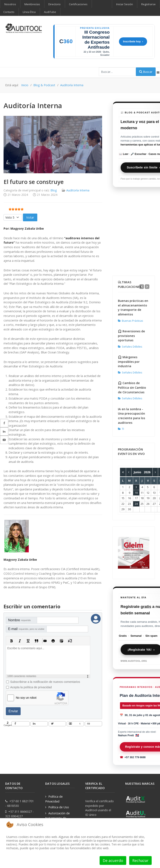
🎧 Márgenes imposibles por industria (129, 362)
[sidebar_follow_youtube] (4, 440)
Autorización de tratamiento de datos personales (57, 818)
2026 (147, 472)
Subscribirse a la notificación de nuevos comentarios (45, 682)
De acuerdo (113, 860)
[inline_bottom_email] (93, 724)
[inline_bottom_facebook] (21, 724)
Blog (54, 190)
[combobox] (117, 72)
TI (121, 429)
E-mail (26, 629)
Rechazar (140, 860)
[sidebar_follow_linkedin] (4, 431)
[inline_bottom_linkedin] (39, 724)
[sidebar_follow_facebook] (4, 423)
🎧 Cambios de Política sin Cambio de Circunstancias (132, 387)
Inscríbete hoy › (133, 42)
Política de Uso (59, 807)
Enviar (13, 711)
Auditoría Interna (78, 190)
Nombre (19, 620)
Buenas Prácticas (131, 321)
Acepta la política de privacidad (31, 687)
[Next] (147, 287)
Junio (139, 472)
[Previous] (142, 287)
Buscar (146, 72)
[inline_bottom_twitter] (57, 724)
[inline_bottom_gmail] (75, 724)
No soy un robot (26, 698)
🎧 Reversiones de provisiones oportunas (131, 336)
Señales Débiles (130, 347)
